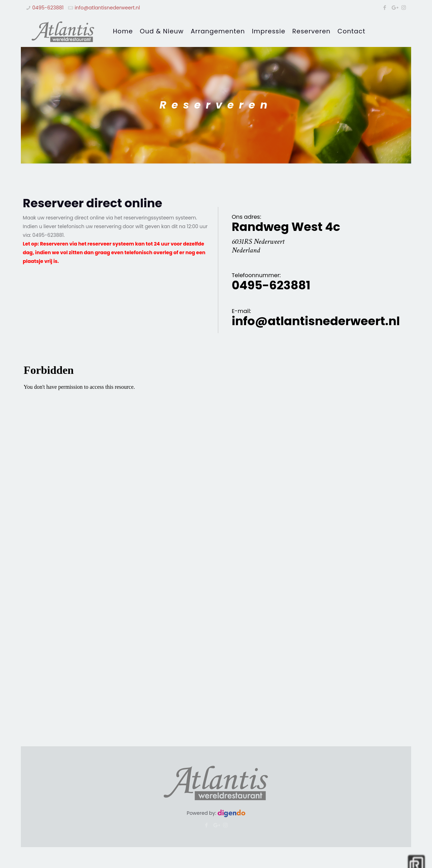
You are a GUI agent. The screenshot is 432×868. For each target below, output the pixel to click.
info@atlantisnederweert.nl (107, 8)
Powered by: (216, 813)
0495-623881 (48, 8)
